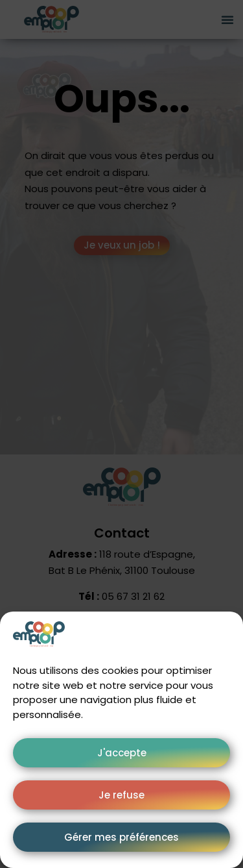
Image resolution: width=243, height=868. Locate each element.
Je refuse (121, 795)
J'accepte (122, 753)
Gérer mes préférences (121, 837)
